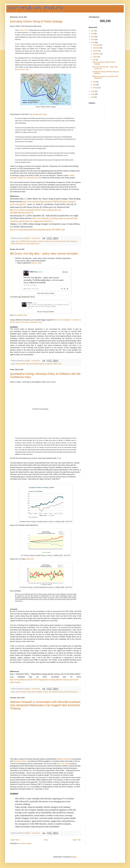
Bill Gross (19, 364)
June (95, 82)
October (96, 51)
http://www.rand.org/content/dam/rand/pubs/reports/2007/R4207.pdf (37, 230)
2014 (93, 39)
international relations (60, 241)
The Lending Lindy (20, 315)
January (96, 88)
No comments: (36, 238)
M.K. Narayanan (72, 241)
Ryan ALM (30, 559)
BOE (24, 364)
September (97, 54)
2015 (93, 37)
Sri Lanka (26, 243)
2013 (93, 42)
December (97, 45)
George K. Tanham (43, 241)
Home (46, 840)
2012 (93, 91)
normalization (48, 364)
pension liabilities (37, 692)
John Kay (18, 692)
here (58, 458)
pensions (45, 692)
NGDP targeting (39, 364)
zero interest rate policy (71, 692)
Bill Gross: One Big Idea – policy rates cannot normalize (44, 254)
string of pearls (24, 30)
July (94, 60)
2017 (93, 31)
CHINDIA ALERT (25, 241)
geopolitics (34, 241)
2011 (93, 94)
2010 (93, 97)
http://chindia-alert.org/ (37, 114)
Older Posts (77, 840)
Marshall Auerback (20, 761)
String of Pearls (35, 243)
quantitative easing (57, 692)
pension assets (26, 692)
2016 (93, 34)
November (97, 48)
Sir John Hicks (64, 764)
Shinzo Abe (19, 243)
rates (60, 364)
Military (13, 243)
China (17, 241)
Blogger (74, 857)
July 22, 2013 (36, 263)
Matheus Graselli (63, 759)
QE (50, 692)
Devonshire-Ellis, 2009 (22, 70)
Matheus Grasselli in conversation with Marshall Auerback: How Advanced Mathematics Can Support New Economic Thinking (46, 705)
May (94, 85)
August (95, 57)
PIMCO (55, 364)
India (51, 241)
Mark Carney (30, 364)
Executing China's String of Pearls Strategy (36, 21)
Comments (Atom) (25, 843)
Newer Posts (15, 840)
